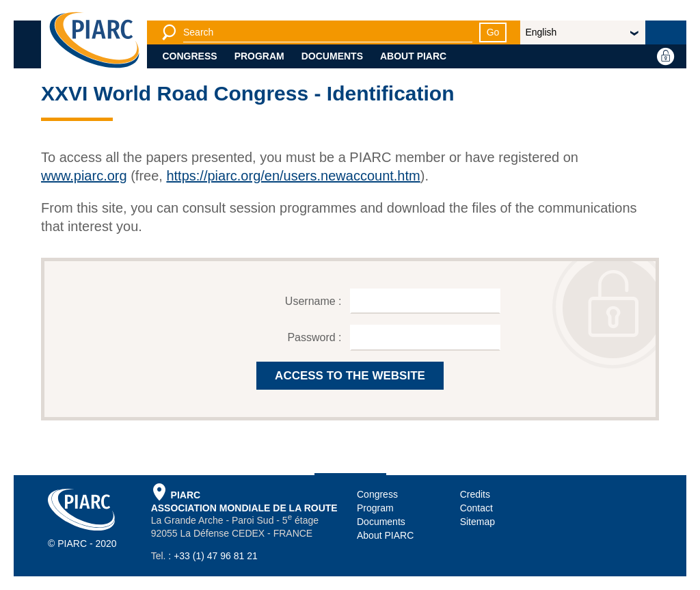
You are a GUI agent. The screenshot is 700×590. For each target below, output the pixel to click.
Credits (475, 494)
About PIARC (413, 56)
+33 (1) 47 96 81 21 (216, 556)
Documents (332, 56)
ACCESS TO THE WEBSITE (350, 376)
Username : (315, 301)
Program (259, 56)
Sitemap (477, 522)
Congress (190, 56)
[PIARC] (94, 41)
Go (493, 32)
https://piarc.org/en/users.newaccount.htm (293, 176)
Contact (476, 508)
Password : (316, 337)
